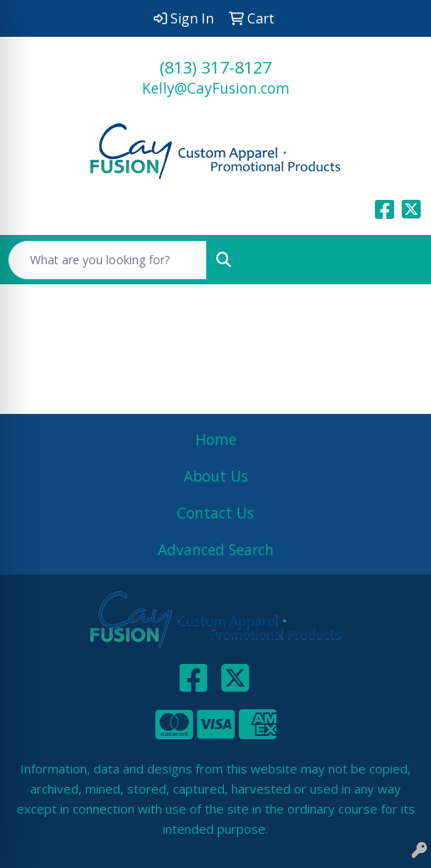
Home (216, 439)
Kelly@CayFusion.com (216, 88)
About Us (216, 476)
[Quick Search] (108, 260)
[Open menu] (398, 260)
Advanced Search (216, 549)
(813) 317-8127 (215, 67)
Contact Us (215, 513)
